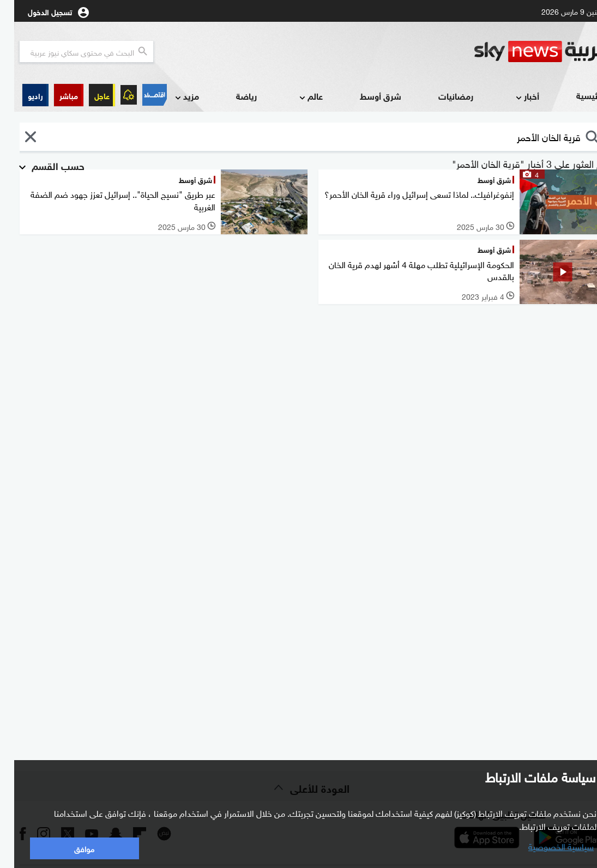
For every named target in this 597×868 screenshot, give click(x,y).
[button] (55, 95)
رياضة (232, 96)
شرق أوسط (366, 96)
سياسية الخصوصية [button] (547, 846)
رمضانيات (442, 96)
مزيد (172, 97)
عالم (296, 97)
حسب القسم (36, 165)
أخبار (512, 97)
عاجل (88, 95)
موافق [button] (70, 848)
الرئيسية (577, 95)
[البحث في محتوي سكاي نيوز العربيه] (72, 51)
